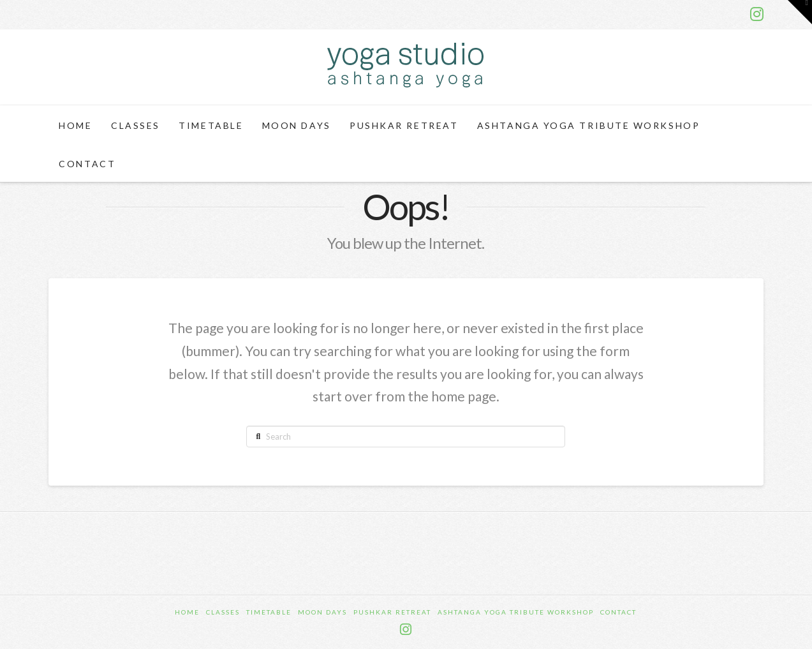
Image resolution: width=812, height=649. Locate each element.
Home (187, 612)
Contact (618, 612)
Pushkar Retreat (392, 612)
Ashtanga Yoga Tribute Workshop (516, 612)
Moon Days (322, 612)
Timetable (269, 612)
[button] (800, 12)
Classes (223, 612)
